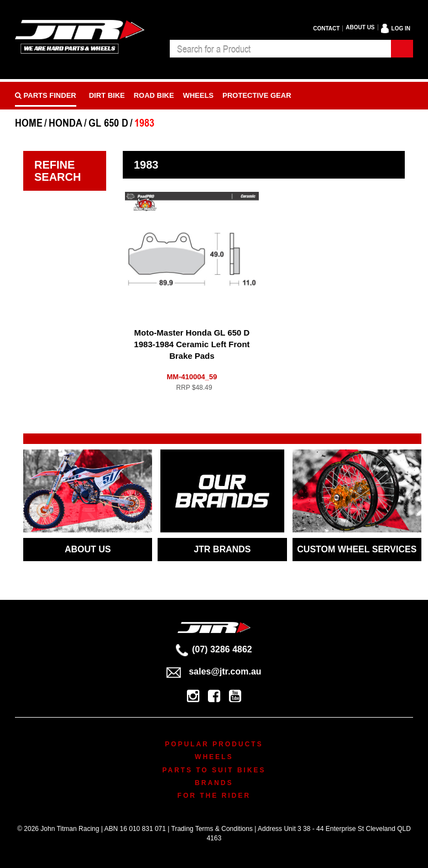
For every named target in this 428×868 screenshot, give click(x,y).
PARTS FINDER (46, 95)
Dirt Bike (107, 95)
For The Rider (214, 796)
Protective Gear (257, 95)
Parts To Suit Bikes (214, 770)
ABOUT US (88, 549)
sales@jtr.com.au (214, 671)
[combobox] (280, 49)
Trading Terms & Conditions (212, 829)
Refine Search (58, 171)
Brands (214, 783)
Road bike (154, 95)
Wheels (199, 95)
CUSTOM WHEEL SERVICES (357, 549)
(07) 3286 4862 (214, 649)
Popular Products (214, 744)
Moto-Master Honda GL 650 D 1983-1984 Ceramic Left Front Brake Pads (192, 344)
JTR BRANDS (222, 549)
